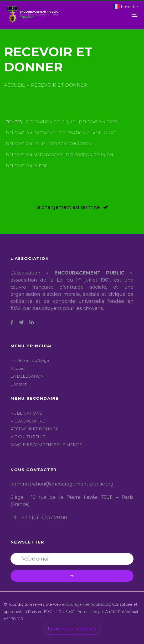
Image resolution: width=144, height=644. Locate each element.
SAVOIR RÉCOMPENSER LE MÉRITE (46, 445)
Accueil (18, 368)
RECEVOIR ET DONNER (34, 429)
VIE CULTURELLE (28, 437)
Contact (19, 384)
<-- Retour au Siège (30, 360)
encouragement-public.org (87, 604)
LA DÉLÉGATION (27, 376)
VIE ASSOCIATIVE (28, 421)
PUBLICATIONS (26, 413)
